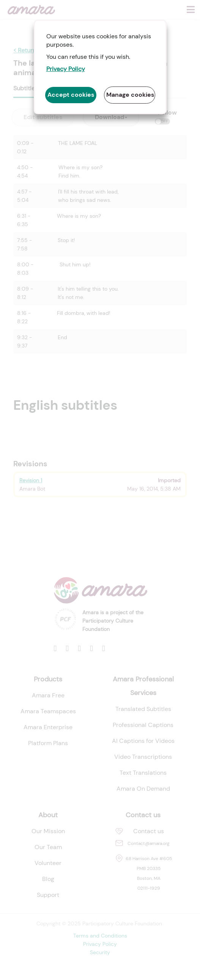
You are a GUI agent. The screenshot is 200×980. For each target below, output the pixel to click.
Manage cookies (130, 95)
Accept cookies (71, 95)
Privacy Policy (66, 69)
